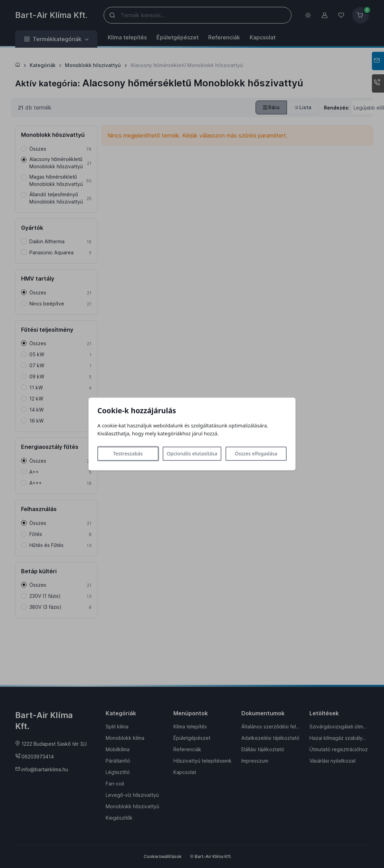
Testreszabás (128, 454)
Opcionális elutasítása (192, 454)
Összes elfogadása (256, 454)
